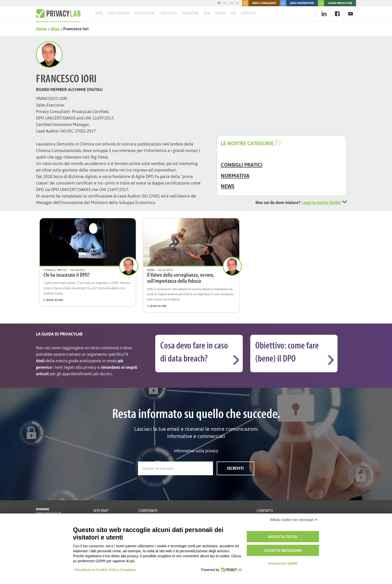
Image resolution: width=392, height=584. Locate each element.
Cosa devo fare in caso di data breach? (194, 353)
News (227, 186)
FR (231, 3)
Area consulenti (259, 3)
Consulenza (168, 13)
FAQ (233, 13)
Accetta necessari (283, 550)
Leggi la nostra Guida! (321, 202)
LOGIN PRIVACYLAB (335, 3)
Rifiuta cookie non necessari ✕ (294, 520)
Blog (207, 13)
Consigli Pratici (242, 165)
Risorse (221, 13)
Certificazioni (145, 13)
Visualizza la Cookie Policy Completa (105, 570)
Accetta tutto (283, 537)
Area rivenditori (297, 3)
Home (99, 13)
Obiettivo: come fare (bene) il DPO (287, 353)
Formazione (190, 13)
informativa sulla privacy (196, 451)
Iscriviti (235, 468)
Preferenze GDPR (283, 563)
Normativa (235, 176)
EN (225, 3)
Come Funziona (119, 13)
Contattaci (248, 13)
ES (237, 3)
